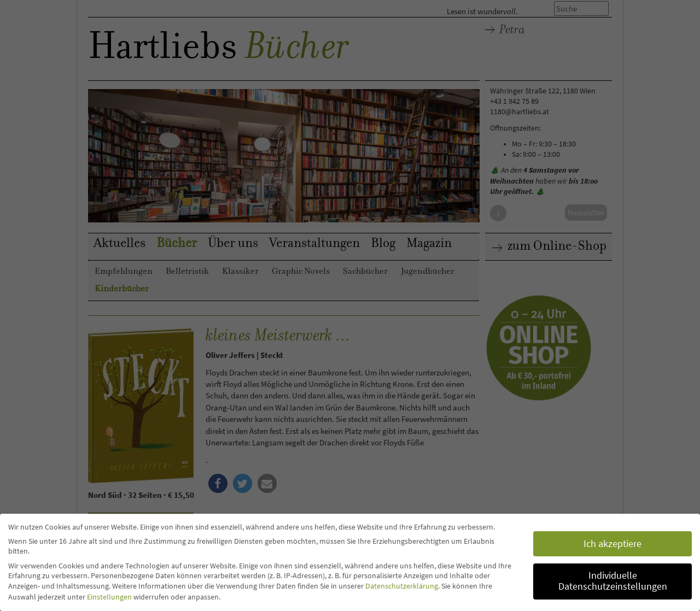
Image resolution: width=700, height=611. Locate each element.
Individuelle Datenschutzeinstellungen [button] (613, 581)
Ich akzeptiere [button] (612, 544)
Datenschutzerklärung (402, 586)
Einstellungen (109, 597)
